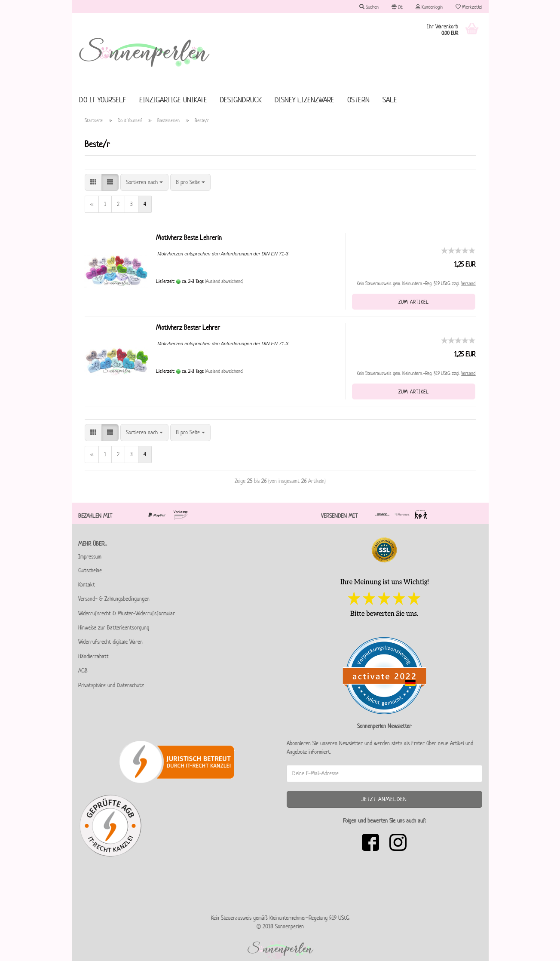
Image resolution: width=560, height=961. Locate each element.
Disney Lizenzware (304, 100)
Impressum (90, 557)
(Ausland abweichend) (224, 281)
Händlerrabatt (93, 656)
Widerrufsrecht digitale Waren (110, 642)
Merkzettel (469, 7)
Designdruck (241, 100)
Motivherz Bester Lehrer (188, 327)
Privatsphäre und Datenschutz (111, 685)
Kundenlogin (429, 7)
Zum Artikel (414, 302)
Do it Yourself (103, 100)
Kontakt (87, 585)
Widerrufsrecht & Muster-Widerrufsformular (127, 613)
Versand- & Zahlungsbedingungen (114, 599)
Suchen (369, 7)
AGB (83, 671)
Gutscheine (90, 570)
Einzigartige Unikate (173, 100)
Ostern (358, 100)
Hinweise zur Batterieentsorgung (114, 628)
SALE (390, 100)
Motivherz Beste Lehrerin (189, 238)
